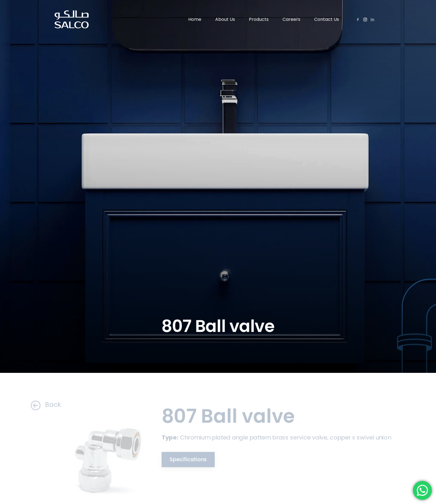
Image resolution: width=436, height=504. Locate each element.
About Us (225, 19)
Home (195, 19)
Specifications (186, 459)
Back (41, 405)
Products (259, 19)
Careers (291, 19)
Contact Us (327, 19)
